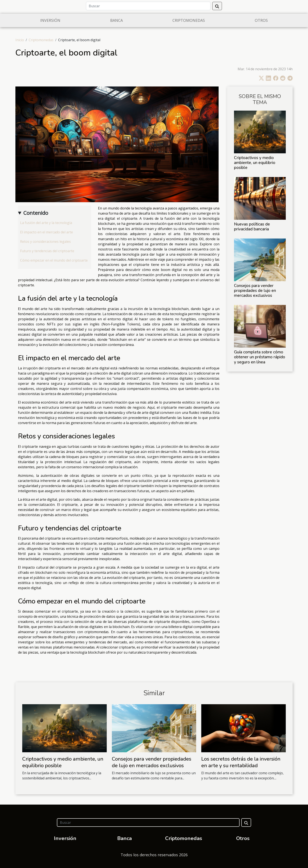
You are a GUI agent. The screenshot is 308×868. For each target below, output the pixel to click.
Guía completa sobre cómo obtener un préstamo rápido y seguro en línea (260, 357)
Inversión (50, 20)
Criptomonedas (189, 20)
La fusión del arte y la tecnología (46, 223)
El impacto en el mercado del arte (47, 232)
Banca (116, 20)
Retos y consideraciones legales (45, 242)
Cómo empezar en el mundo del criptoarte (54, 260)
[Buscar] (148, 6)
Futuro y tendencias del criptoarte (47, 251)
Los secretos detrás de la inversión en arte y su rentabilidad (241, 762)
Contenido (36, 213)
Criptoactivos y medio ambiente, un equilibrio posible (255, 163)
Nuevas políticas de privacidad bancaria (252, 227)
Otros (261, 20)
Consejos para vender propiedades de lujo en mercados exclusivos (255, 291)
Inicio (20, 40)
